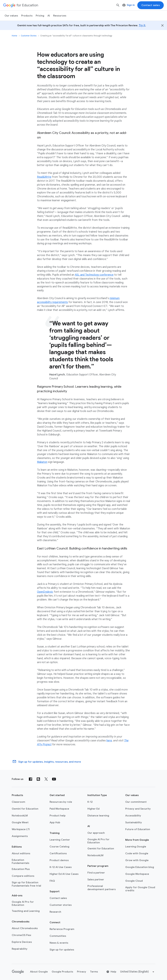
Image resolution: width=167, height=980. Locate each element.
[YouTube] (54, 779)
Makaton (42, 462)
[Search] (118, 5)
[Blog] (38, 779)
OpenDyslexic (45, 592)
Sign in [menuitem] (129, 5)
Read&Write (44, 177)
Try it (142, 25)
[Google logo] (18, 972)
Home (14, 36)
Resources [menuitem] (60, 16)
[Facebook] (30, 779)
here (109, 741)
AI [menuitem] (49, 16)
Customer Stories (29, 36)
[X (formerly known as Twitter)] (46, 779)
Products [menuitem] (27, 16)
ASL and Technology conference (94, 275)
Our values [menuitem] (11, 16)
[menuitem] (40, 16)
